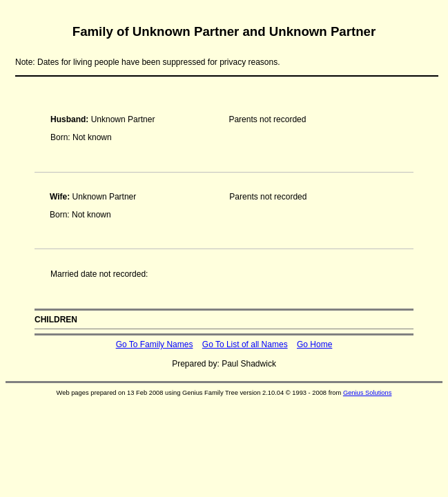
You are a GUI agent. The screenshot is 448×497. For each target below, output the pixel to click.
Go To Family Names (155, 344)
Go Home (314, 344)
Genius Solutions (368, 393)
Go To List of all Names (245, 344)
